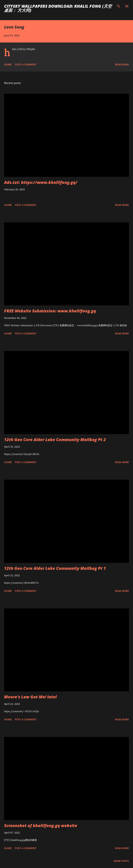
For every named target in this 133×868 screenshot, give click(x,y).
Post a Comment (26, 64)
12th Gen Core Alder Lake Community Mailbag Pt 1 (55, 568)
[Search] (119, 6)
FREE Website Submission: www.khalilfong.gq (50, 311)
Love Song (14, 27)
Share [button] (8, 64)
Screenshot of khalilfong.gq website (41, 825)
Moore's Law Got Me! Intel (30, 697)
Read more (122, 64)
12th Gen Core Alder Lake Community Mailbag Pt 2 (55, 439)
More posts (121, 861)
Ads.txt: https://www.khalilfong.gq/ (41, 182)
